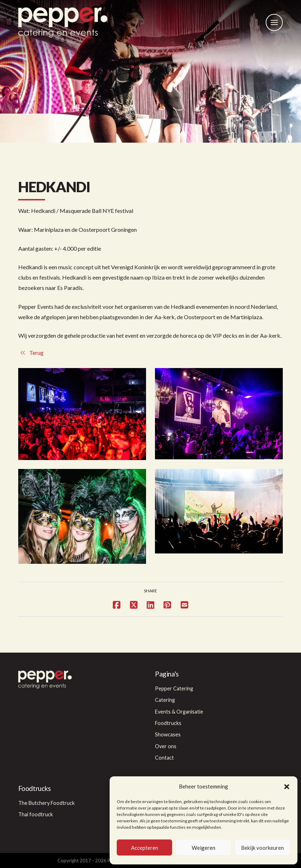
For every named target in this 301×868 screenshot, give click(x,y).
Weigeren (204, 848)
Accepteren (145, 848)
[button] (287, 787)
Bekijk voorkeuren (262, 848)
